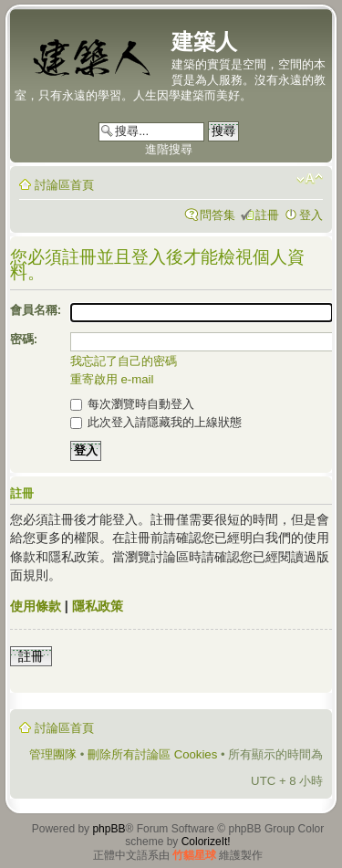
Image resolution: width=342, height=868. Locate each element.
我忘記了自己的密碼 (124, 361)
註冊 (267, 215)
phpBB (109, 829)
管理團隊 (53, 754)
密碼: (24, 339)
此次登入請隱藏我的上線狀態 (156, 422)
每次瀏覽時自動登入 (133, 404)
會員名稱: (36, 310)
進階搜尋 (169, 149)
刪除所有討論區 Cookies (152, 754)
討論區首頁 (64, 185)
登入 (311, 215)
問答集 (218, 215)
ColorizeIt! (206, 842)
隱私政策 (98, 606)
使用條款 (36, 606)
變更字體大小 (310, 179)
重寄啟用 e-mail (112, 379)
